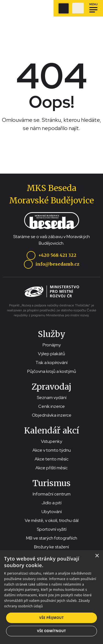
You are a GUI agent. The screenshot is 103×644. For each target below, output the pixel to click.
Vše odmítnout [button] (51, 631)
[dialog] (51, 597)
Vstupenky (51, 441)
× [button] (97, 556)
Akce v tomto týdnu (52, 450)
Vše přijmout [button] (51, 618)
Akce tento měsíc (51, 459)
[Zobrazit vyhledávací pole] (64, 8)
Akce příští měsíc (51, 468)
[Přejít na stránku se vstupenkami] (78, 8)
